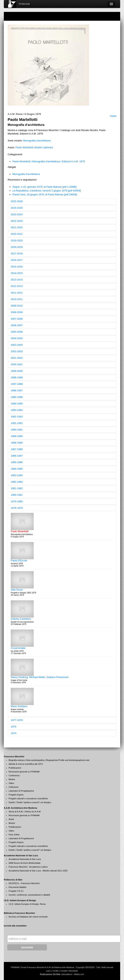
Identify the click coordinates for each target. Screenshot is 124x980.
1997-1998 (17, 384)
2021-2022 (17, 227)
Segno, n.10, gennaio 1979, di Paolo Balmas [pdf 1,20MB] (44, 187)
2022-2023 (17, 221)
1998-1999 (17, 377)
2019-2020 (17, 240)
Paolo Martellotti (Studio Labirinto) (34, 147)
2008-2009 (17, 312)
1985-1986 (17, 462)
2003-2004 (17, 345)
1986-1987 (17, 456)
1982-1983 (17, 482)
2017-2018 (17, 254)
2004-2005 (17, 338)
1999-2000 (17, 371)
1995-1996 (17, 397)
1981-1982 (17, 488)
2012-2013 (17, 286)
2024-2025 (17, 208)
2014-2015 (17, 273)
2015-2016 (17, 267)
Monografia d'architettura (37, 141)
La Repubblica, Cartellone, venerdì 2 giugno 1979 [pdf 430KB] (47, 191)
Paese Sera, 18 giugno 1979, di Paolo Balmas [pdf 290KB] (45, 194)
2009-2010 (17, 306)
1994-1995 (17, 404)
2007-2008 (17, 319)
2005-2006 (17, 332)
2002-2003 (17, 351)
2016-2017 (17, 260)
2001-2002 (17, 358)
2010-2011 (17, 299)
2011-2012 (17, 293)
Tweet (113, 116)
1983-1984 (17, 475)
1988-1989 (17, 443)
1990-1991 (17, 430)
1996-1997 (17, 391)
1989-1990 (17, 436)
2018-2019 (17, 247)
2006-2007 (17, 325)
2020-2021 (17, 234)
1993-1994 (17, 410)
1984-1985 (17, 469)
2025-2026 (17, 201)
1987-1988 (17, 449)
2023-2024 (17, 214)
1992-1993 (17, 417)
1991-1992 (17, 423)
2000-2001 (17, 364)
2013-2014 (17, 280)
